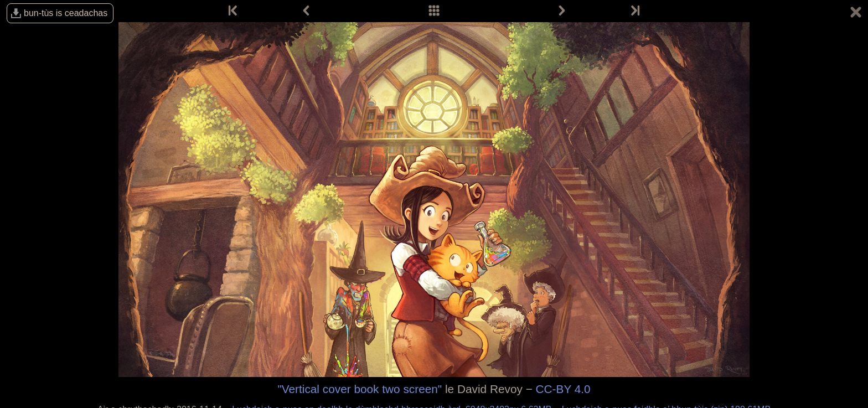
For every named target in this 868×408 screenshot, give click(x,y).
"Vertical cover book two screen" (360, 389)
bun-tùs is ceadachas (66, 13)
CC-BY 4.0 (563, 389)
